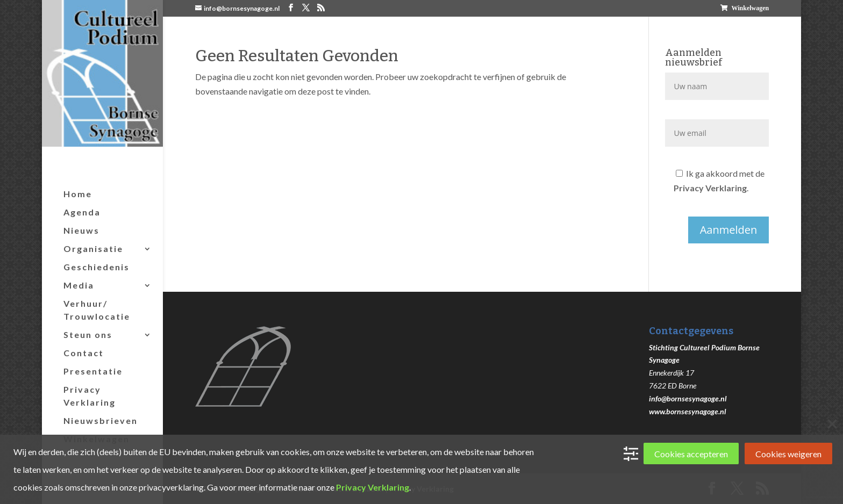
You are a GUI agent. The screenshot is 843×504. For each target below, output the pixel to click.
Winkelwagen (750, 8)
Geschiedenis (97, 267)
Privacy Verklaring (90, 396)
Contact (84, 353)
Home (78, 194)
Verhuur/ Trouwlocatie (97, 310)
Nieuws (81, 230)
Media (79, 285)
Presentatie (93, 371)
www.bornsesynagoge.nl (688, 411)
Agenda (82, 212)
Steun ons (88, 334)
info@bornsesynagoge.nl (688, 398)
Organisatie (93, 249)
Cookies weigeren (788, 454)
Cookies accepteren (691, 454)
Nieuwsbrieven (101, 420)
